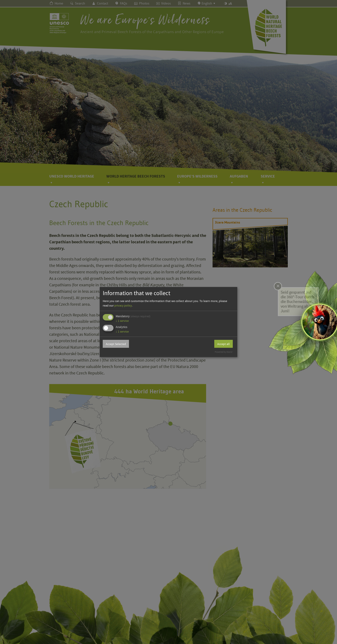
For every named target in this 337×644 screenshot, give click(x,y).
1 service (122, 321)
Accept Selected (116, 344)
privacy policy (123, 305)
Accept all (224, 344)
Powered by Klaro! (224, 352)
